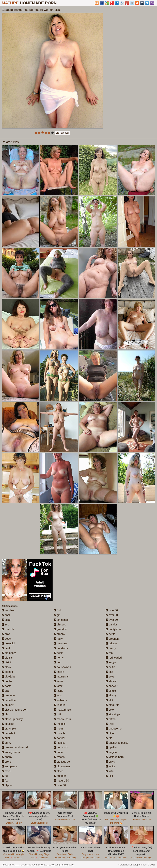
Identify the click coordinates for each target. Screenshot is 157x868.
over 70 (112, 620)
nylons (59, 757)
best (6, 648)
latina (59, 691)
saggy (111, 662)
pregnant (113, 639)
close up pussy (12, 719)
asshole (8, 629)
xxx (109, 776)
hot (57, 662)
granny (59, 634)
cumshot (8, 733)
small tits (112, 705)
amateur (8, 610)
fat (5, 776)
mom (58, 729)
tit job (110, 733)
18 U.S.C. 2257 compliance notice (56, 865)
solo (110, 710)
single (111, 691)
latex (58, 686)
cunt (6, 738)
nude (58, 752)
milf (57, 714)
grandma (61, 629)
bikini (6, 662)
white (110, 766)
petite (111, 634)
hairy (58, 639)
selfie (110, 667)
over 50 (112, 610)
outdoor (60, 776)
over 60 (112, 615)
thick (110, 724)
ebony (7, 757)
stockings (113, 714)
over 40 (60, 785)
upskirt (111, 747)
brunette (8, 695)
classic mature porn (15, 710)
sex (109, 672)
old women (62, 766)
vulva (110, 762)
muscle (60, 733)
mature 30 (61, 781)
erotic (7, 762)
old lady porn (63, 762)
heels (59, 653)
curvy (6, 743)
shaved (112, 681)
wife (110, 771)
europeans (10, 766)
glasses (60, 625)
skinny (111, 695)
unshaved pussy (117, 743)
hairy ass (61, 643)
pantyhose (113, 629)
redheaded (114, 658)
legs (58, 695)
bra (5, 691)
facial (6, 771)
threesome (114, 729)
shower (112, 686)
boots (7, 686)
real (109, 653)
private (111, 643)
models (60, 724)
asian (6, 620)
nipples (60, 743)
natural (59, 738)
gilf (57, 615)
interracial (61, 677)
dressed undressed (15, 747)
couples (8, 724)
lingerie (60, 705)
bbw (6, 634)
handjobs (61, 648)
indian (59, 672)
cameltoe (9, 700)
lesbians (60, 700)
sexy (110, 677)
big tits (7, 658)
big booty (9, 653)
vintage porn (115, 757)
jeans (59, 681)
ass (5, 625)
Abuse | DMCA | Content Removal (19, 865)
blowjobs (9, 677)
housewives (62, 667)
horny (59, 658)
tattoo (111, 719)
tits (109, 738)
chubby (8, 705)
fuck (58, 610)
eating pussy (11, 752)
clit (5, 714)
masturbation (63, 710)
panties (112, 625)
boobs (7, 681)
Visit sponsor (62, 133)
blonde (7, 672)
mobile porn (62, 719)
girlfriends (61, 620)
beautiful (8, 643)
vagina (111, 752)
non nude (61, 747)
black (6, 667)
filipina (7, 785)
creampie (9, 729)
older (58, 771)
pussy (111, 648)
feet (5, 781)
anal (6, 615)
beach (7, 639)
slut (109, 700)
